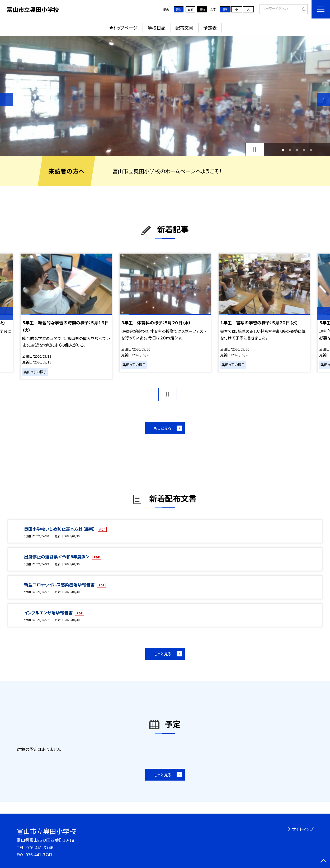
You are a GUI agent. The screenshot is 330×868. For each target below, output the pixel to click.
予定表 (210, 28)
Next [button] (323, 99)
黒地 (202, 9)
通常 (179, 9)
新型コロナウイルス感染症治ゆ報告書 (60, 585)
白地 (190, 9)
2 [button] (290, 150)
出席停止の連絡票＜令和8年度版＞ (57, 557)
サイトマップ (303, 829)
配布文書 (184, 28)
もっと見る (162, 428)
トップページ (125, 28)
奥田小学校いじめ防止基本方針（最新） (60, 529)
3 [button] (297, 150)
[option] (165, 96)
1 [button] (283, 150)
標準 (225, 9)
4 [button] (304, 150)
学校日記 (157, 28)
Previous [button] (7, 99)
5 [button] (311, 150)
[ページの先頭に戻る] (323, 861)
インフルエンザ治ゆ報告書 (49, 613)
